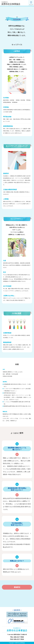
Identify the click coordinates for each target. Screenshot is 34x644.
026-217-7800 (19, 637)
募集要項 (17, 587)
